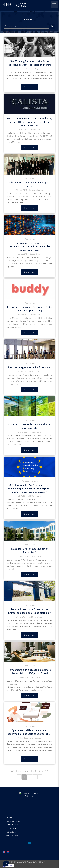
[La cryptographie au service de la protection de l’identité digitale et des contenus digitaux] (29, 225)
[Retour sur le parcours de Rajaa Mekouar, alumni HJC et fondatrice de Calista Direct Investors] (29, 104)
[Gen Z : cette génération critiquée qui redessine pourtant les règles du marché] (29, 47)
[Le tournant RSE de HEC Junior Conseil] (29, 406)
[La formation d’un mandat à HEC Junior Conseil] (29, 164)
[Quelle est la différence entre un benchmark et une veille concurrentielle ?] (29, 712)
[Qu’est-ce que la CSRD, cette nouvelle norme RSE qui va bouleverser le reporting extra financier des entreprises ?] (29, 467)
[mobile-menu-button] (54, 5)
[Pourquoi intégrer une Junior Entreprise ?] (29, 349)
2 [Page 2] (29, 777)
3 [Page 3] (35, 777)
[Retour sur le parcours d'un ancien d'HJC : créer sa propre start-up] (29, 289)
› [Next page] (40, 777)
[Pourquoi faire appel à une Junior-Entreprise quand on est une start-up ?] (29, 591)
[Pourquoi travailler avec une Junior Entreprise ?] (29, 531)
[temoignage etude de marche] (29, 652)
